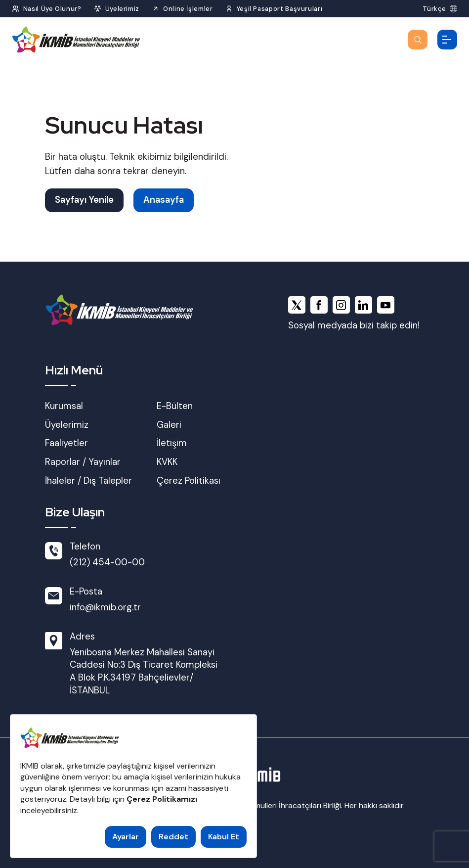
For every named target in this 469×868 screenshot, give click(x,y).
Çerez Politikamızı (162, 799)
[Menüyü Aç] (447, 40)
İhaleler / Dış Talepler (88, 481)
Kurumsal (64, 406)
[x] (297, 305)
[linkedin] (363, 305)
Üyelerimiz (67, 425)
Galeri (169, 425)
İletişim (172, 443)
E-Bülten (175, 406)
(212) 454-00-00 (107, 562)
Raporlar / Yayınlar (83, 462)
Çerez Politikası (189, 481)
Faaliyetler (66, 443)
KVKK (167, 462)
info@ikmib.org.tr (105, 607)
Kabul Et (224, 837)
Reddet (173, 837)
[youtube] (386, 305)
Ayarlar (126, 837)
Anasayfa (164, 200)
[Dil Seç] (440, 9)
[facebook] (319, 305)
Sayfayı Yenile (84, 200)
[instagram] (341, 305)
